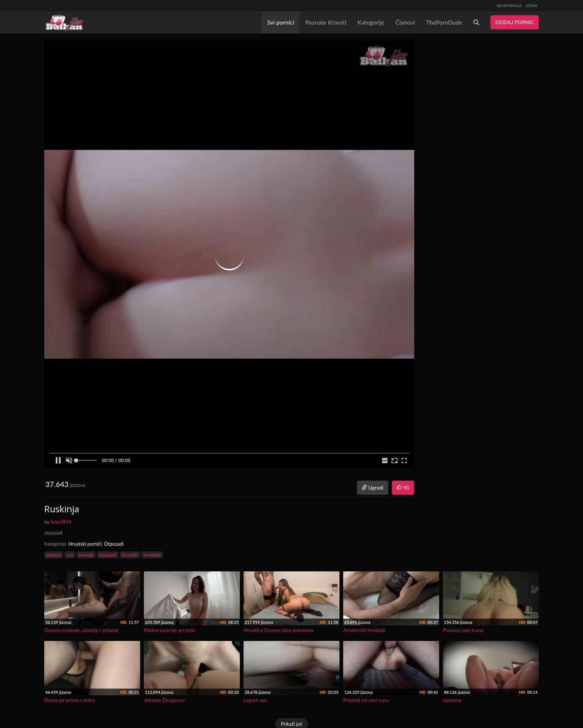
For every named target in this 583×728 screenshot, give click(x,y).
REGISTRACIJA (509, 6)
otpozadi (108, 555)
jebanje (54, 555)
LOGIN (531, 6)
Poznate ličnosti (326, 22)
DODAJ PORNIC (515, 22)
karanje (86, 555)
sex (70, 555)
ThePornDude (444, 22)
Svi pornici (281, 22)
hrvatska (152, 555)
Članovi (405, 22)
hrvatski (130, 555)
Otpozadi (114, 544)
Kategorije (371, 22)
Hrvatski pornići (85, 544)
